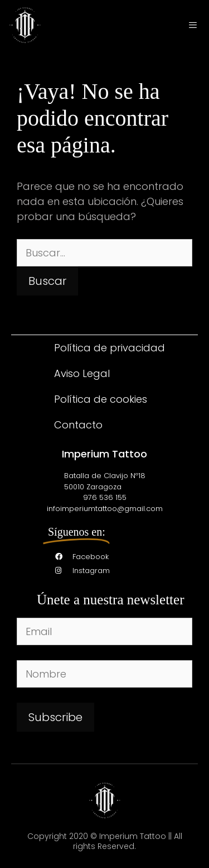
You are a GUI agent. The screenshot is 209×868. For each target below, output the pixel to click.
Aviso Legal (82, 373)
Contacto (78, 425)
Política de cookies (101, 399)
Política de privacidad (110, 348)
